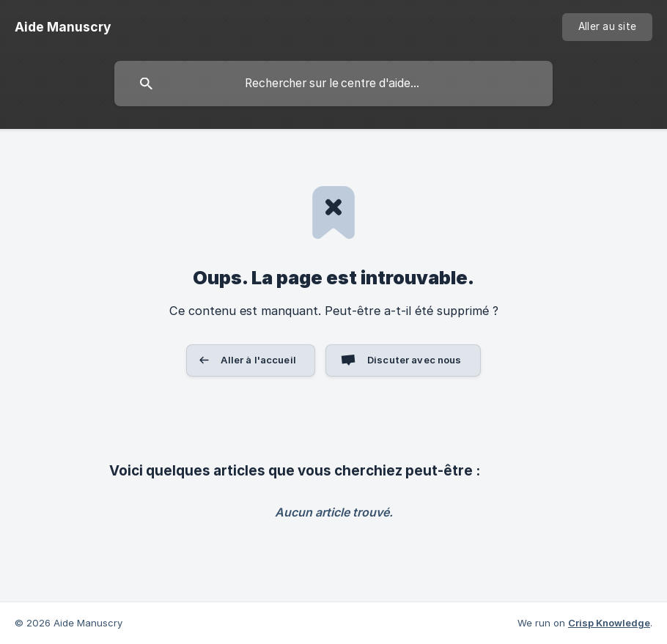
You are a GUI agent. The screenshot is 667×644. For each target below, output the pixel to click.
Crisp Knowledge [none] (609, 623)
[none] (63, 27)
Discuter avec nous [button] (414, 360)
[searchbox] (333, 84)
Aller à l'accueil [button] (258, 360)
